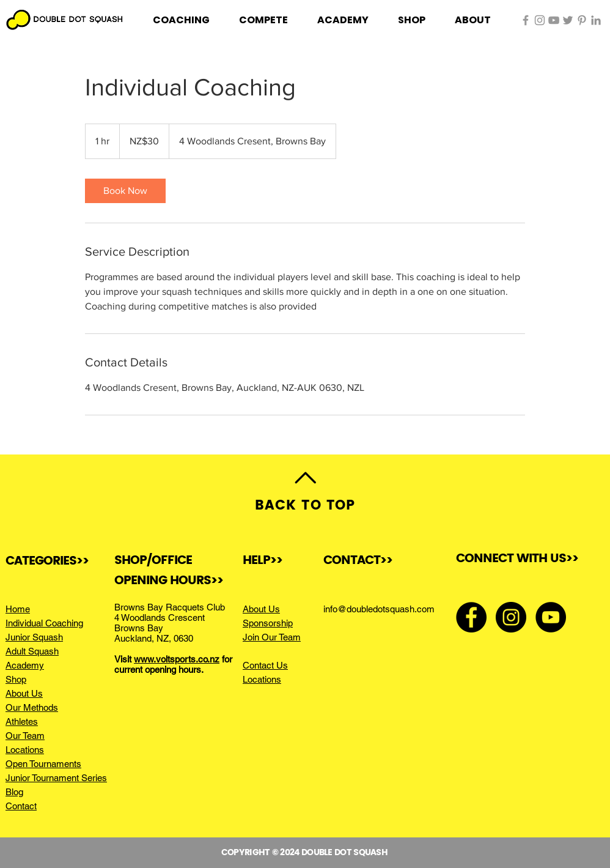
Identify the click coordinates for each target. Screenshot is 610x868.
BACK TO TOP (305, 506)
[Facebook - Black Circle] (471, 617)
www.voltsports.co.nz (177, 659)
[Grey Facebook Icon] (526, 20)
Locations (25, 750)
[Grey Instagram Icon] (540, 20)
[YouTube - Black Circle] (551, 617)
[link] (125, 191)
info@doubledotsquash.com (379, 609)
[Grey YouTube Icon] (554, 20)
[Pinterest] (582, 20)
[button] (181, 20)
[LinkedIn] (596, 20)
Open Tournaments (43, 764)
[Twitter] (568, 20)
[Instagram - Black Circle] (511, 617)
